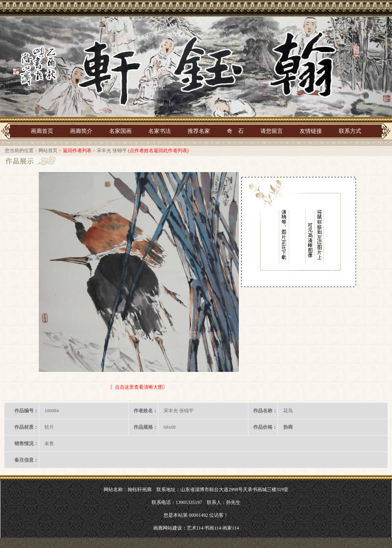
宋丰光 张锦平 (112, 151)
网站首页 (48, 151)
